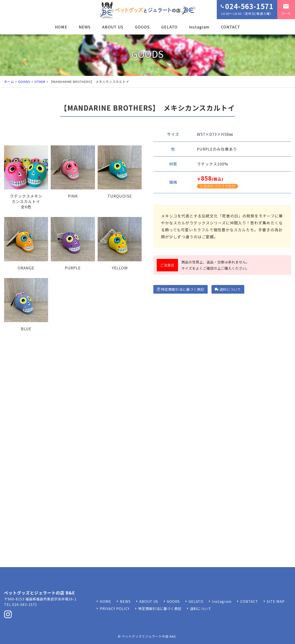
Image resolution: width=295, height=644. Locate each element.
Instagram (199, 27)
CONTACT (231, 27)
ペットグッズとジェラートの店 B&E (149, 636)
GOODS (142, 27)
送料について (228, 289)
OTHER (40, 82)
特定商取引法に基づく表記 (181, 289)
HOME (61, 27)
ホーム (9, 82)
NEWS (85, 27)
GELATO (169, 27)
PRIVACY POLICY (115, 608)
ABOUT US (113, 27)
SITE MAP (276, 601)
